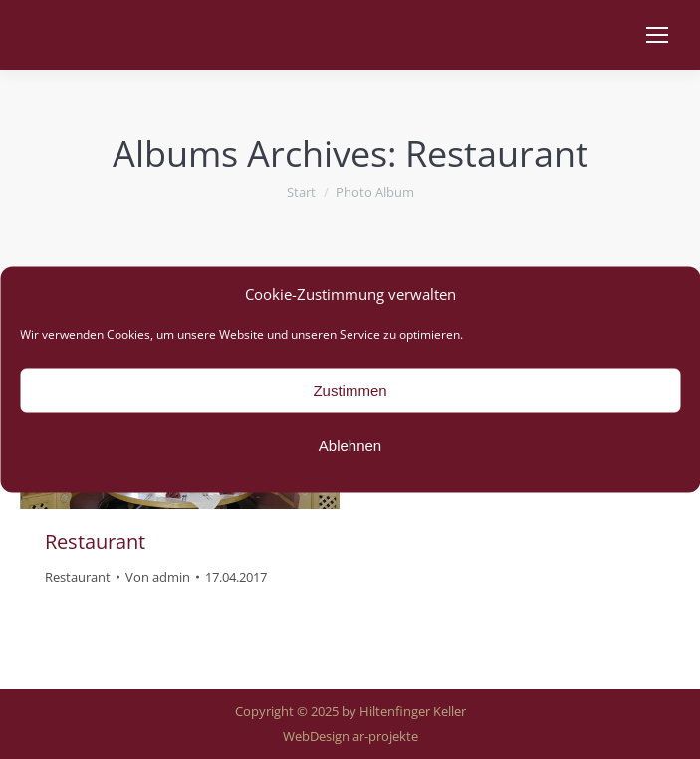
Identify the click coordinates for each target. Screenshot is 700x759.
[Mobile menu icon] (657, 35)
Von (158, 577)
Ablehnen (350, 445)
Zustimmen (350, 390)
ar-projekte (385, 736)
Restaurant (95, 541)
